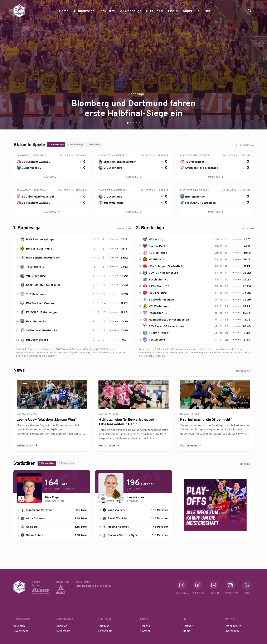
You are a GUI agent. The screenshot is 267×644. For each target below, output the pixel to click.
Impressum (232, 631)
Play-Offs (107, 11)
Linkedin (214, 588)
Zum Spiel (52, 177)
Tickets (145, 626)
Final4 (173, 12)
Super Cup (191, 12)
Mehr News (243, 371)
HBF (208, 12)
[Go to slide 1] (128, 123)
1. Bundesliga (84, 12)
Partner (145, 631)
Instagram (182, 588)
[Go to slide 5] (139, 123)
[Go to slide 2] (131, 123)
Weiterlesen (25, 445)
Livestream (21, 631)
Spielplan (19, 626)
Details (245, 464)
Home (64, 11)
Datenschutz (233, 626)
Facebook (198, 588)
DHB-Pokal (155, 12)
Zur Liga (122, 228)
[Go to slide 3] (133, 123)
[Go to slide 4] (136, 123)
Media (186, 631)
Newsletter (230, 588)
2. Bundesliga (130, 12)
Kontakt (230, 619)
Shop (247, 588)
